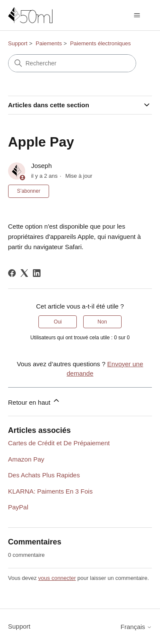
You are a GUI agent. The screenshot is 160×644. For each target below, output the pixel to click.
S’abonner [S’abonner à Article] (29, 191)
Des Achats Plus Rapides (44, 475)
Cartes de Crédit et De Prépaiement (59, 443)
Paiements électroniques (100, 43)
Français (137, 627)
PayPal (18, 507)
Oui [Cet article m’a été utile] (58, 322)
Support (18, 43)
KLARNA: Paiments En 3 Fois (50, 491)
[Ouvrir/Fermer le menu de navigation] (137, 15)
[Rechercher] (72, 63)
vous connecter (57, 578)
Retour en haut (34, 401)
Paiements (49, 43)
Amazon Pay (26, 459)
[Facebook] (12, 273)
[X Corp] (24, 273)
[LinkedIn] (37, 273)
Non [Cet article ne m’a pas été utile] (102, 322)
